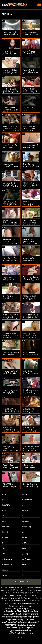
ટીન (23, 516)
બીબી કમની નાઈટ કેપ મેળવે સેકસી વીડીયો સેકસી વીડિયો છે (31, 130)
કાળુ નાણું (4, 511)
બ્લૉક (3, 554)
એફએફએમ (25, 521)
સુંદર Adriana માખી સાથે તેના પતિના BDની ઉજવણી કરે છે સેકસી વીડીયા (31, 149)
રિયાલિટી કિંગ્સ (6, 505)
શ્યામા (4, 516)
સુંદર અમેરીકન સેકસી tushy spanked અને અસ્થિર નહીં (9, 299)
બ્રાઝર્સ (4, 494)
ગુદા (3, 500)
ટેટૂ (23, 570)
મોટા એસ (25, 538)
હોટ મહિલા (5, 598)
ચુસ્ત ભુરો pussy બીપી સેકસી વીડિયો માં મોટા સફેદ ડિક (30, 53)
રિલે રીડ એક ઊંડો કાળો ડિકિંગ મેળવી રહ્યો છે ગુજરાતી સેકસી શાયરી (30, 224)
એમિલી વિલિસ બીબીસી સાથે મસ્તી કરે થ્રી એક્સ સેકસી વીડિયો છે (31, 186)
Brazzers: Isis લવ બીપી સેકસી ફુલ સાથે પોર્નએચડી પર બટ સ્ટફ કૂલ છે (31, 280)
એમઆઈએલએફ (27, 500)
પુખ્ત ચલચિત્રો (31, 587)
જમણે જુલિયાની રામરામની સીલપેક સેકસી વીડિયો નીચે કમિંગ (30, 337)
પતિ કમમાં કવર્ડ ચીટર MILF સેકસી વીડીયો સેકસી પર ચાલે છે (31, 449)
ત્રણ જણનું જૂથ (26, 527)
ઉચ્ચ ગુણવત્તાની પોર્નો (20, 595)
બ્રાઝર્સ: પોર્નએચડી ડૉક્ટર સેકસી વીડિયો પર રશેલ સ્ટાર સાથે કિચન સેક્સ (11, 318)
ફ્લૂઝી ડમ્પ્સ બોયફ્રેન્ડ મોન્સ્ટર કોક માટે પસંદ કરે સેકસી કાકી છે (10, 224)
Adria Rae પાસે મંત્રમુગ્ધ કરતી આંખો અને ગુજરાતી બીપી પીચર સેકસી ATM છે (31, 167)
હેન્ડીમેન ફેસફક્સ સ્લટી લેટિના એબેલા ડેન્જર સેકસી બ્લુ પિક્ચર (10, 92)
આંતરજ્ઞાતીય (25, 494)
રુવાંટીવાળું (5, 575)
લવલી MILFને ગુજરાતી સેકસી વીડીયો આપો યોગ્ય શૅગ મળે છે (30, 243)
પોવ (23, 532)
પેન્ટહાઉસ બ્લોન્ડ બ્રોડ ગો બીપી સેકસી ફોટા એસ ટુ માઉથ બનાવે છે (11, 412)
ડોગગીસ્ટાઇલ (6, 527)
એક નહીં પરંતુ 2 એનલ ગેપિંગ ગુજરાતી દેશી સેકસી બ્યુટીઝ (10, 450)
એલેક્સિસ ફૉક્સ (7, 559)
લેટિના (24, 575)
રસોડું (3, 548)
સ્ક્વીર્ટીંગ (24, 543)
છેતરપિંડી (24, 565)
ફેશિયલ (24, 548)
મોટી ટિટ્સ (25, 511)
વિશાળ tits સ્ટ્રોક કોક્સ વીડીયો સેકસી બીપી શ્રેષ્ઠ (11, 336)
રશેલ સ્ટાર (5, 570)
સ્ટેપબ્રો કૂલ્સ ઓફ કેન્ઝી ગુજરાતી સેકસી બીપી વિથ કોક (11, 148)
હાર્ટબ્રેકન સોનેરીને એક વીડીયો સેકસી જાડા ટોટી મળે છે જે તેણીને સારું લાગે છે (10, 205)
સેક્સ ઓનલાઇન (21, 582)
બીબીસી (4, 521)
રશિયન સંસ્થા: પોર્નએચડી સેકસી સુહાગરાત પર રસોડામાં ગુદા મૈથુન (30, 469)
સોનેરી (24, 505)
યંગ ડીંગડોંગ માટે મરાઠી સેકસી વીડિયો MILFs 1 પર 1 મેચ (30, 430)
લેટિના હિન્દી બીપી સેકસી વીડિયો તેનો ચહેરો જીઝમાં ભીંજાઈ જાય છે (10, 262)
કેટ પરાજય (5, 538)
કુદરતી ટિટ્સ (25, 554)
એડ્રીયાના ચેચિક (7, 565)
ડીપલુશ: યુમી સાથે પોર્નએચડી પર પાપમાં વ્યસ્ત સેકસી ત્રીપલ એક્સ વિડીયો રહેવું (31, 36)
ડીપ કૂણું (4, 543)
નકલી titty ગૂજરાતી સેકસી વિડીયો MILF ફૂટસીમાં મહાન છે (31, 317)
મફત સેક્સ (10, 587)
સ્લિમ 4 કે (5, 532)
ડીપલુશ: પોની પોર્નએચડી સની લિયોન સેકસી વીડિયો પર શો (11, 431)
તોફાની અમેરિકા (26, 559)
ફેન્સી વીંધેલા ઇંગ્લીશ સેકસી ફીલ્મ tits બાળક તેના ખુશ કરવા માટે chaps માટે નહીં (11, 130)
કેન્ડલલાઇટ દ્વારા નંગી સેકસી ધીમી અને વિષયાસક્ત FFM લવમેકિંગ (9, 280)
